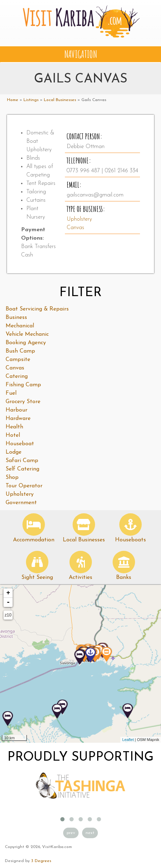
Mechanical (20, 326)
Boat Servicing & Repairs (37, 309)
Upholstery (79, 219)
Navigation (81, 54)
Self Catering (22, 469)
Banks (124, 577)
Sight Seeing (37, 577)
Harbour (16, 410)
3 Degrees (41, 861)
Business (16, 318)
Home (13, 100)
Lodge (14, 452)
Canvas (75, 228)
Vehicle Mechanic (27, 334)
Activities (80, 577)
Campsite (18, 360)
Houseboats (130, 540)
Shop (12, 478)
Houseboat (20, 444)
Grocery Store (23, 402)
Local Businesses (60, 100)
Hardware (18, 419)
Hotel (13, 435)
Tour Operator (24, 486)
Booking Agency (26, 343)
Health (14, 427)
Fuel (11, 393)
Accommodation (34, 540)
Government (21, 503)
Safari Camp (22, 461)
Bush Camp (20, 351)
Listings (31, 100)
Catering (17, 376)
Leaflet (128, 740)
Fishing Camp (23, 385)
